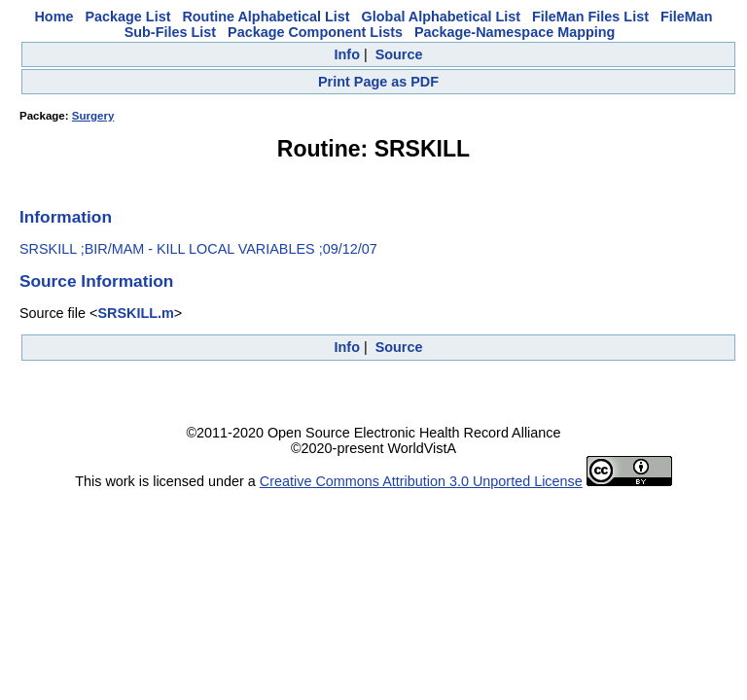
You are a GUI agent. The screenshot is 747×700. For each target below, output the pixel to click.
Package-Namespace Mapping (515, 32)
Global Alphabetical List (441, 17)
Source (399, 54)
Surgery (93, 116)
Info (347, 54)
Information (66, 217)
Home (53, 17)
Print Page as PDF (378, 82)
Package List (127, 17)
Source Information (96, 281)
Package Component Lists (315, 32)
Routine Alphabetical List (266, 17)
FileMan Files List (590, 17)
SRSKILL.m (135, 313)
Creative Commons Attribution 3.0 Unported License (421, 481)
